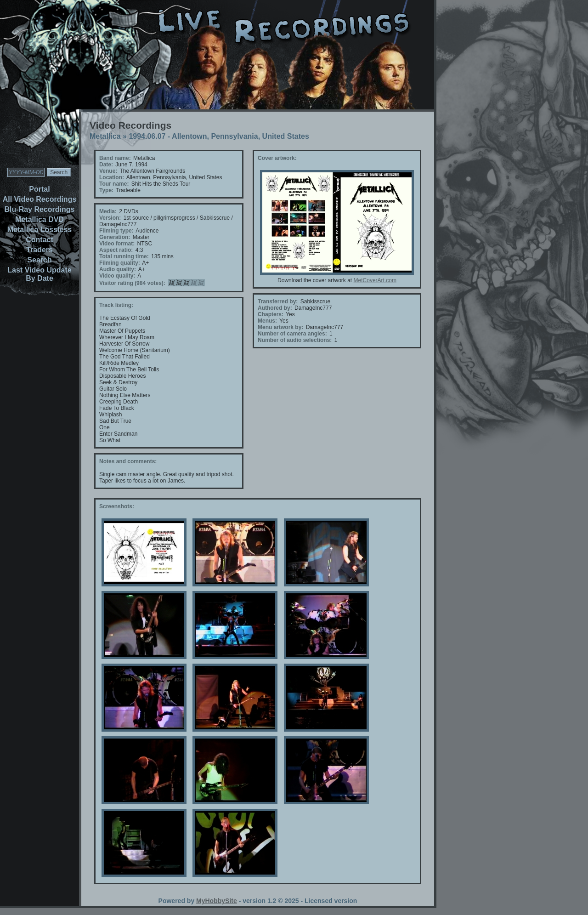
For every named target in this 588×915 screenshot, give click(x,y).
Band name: (115, 158)
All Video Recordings (40, 199)
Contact (40, 240)
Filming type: (116, 231)
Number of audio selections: (295, 340)
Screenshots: (117, 506)
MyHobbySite (217, 901)
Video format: (117, 244)
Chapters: (271, 314)
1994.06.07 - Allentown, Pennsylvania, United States (219, 136)
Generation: (115, 237)
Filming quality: (120, 263)
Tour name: (114, 184)
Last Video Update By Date (39, 274)
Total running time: (124, 256)
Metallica (105, 136)
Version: (110, 218)
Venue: (108, 171)
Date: (106, 165)
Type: (106, 190)
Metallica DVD (40, 219)
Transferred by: (278, 301)
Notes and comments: (128, 461)
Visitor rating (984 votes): (132, 283)
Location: (112, 177)
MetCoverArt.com (375, 280)
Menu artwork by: (280, 327)
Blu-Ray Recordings (40, 209)
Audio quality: (118, 269)
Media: (108, 211)
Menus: (267, 321)
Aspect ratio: (116, 250)
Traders (40, 250)
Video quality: (117, 276)
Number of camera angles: (292, 334)
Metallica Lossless (40, 230)
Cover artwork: (277, 158)
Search (39, 260)
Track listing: (116, 305)
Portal (39, 189)
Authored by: (275, 308)
